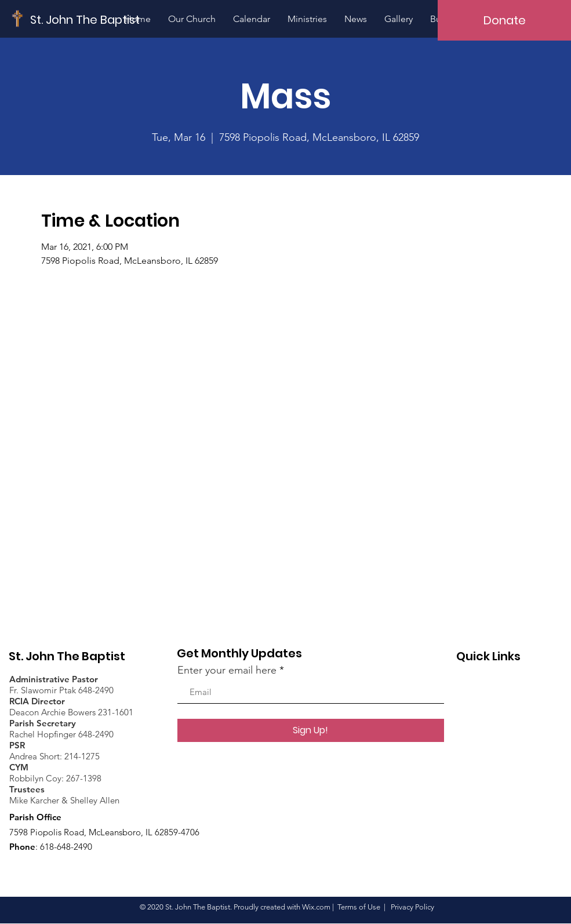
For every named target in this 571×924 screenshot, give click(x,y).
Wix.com (316, 907)
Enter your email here (227, 670)
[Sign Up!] (311, 730)
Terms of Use (359, 907)
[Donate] (504, 20)
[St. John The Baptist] (85, 19)
